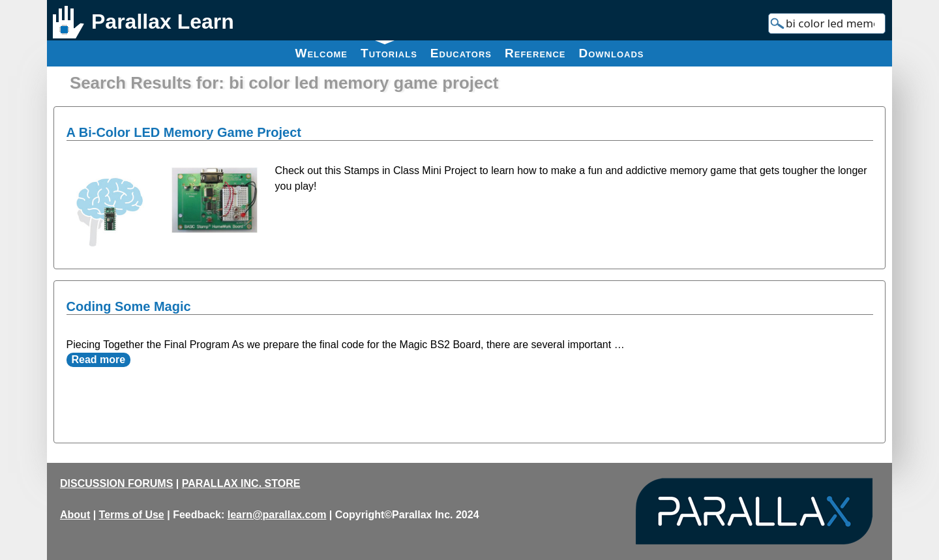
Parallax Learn (163, 22)
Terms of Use (132, 515)
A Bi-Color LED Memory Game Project (184, 132)
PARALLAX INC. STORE (241, 483)
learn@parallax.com (277, 515)
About (75, 515)
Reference (535, 53)
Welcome (321, 53)
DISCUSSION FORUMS (116, 483)
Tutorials (389, 50)
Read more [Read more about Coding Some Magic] (99, 360)
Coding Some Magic (129, 306)
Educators (461, 53)
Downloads (612, 53)
